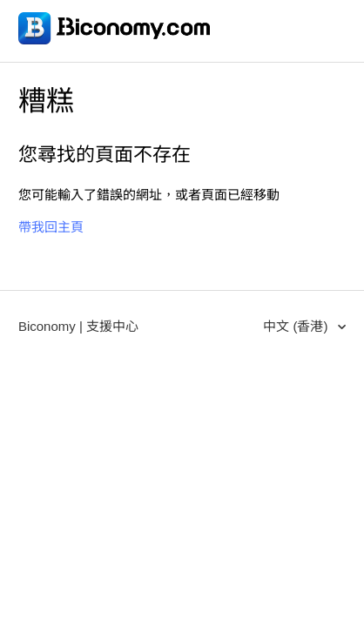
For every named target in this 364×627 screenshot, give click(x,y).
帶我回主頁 (51, 227)
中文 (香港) (297, 326)
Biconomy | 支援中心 (78, 326)
